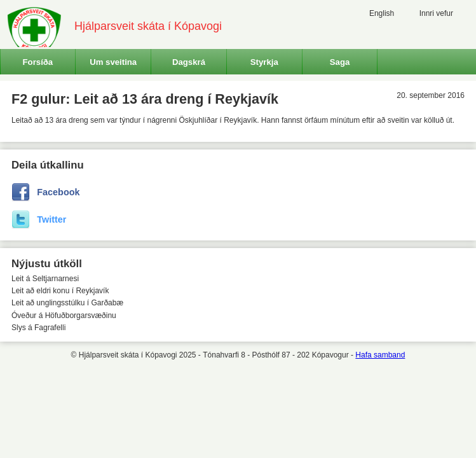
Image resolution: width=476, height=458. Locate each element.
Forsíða (38, 62)
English (382, 13)
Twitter (51, 219)
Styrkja (264, 62)
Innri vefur (436, 13)
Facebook (58, 192)
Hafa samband (380, 355)
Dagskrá (189, 62)
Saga (340, 62)
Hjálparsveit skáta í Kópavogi (148, 26)
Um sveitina (113, 62)
